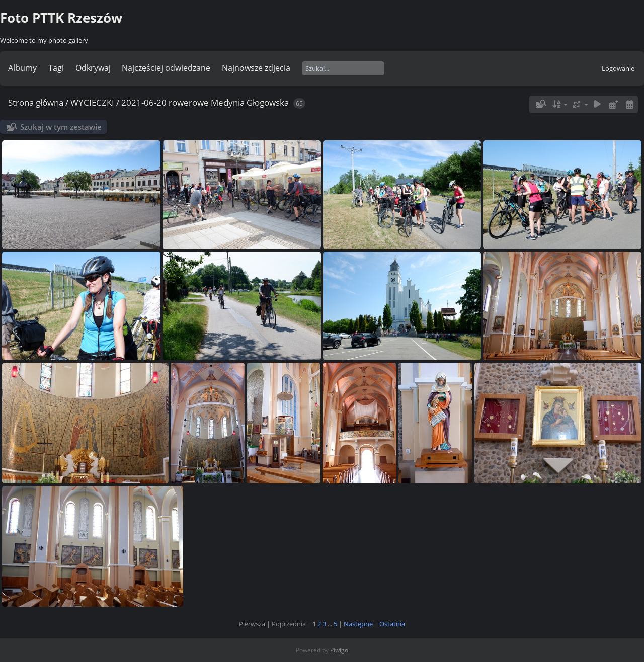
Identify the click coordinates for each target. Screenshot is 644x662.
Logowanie (618, 68)
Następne (358, 624)
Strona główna (36, 102)
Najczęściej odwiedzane (166, 68)
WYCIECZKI (92, 102)
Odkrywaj (93, 68)
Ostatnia (392, 624)
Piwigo (339, 650)
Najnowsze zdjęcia (256, 68)
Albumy (22, 68)
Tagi (56, 68)
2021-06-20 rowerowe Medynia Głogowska (205, 102)
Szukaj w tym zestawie (61, 127)
